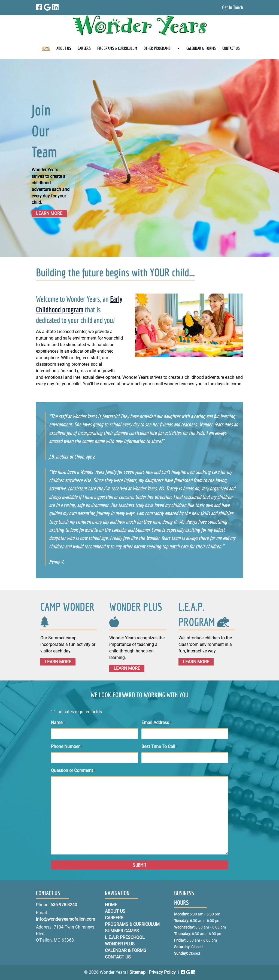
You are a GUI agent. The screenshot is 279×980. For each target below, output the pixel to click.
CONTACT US (231, 48)
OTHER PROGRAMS (157, 48)
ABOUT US (64, 48)
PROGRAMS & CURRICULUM (117, 48)
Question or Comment (73, 771)
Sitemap (137, 972)
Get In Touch (233, 7)
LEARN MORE (49, 213)
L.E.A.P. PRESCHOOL (125, 937)
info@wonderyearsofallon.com (66, 919)
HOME (46, 48)
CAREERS (84, 48)
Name (58, 723)
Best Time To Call (160, 747)
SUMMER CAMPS (122, 931)
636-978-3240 (64, 905)
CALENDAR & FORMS (201, 48)
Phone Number (66, 747)
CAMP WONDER (67, 607)
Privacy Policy (162, 972)
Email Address (156, 723)
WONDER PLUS (136, 607)
